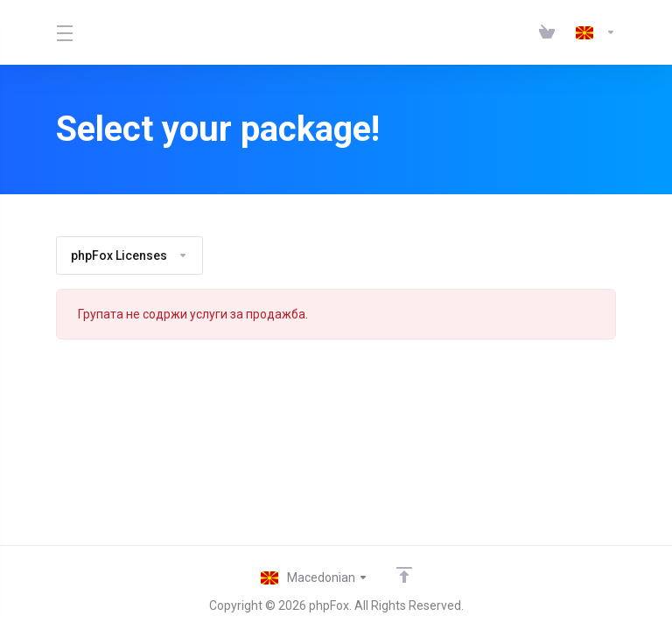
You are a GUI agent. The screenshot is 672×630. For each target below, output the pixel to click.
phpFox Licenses (129, 255)
